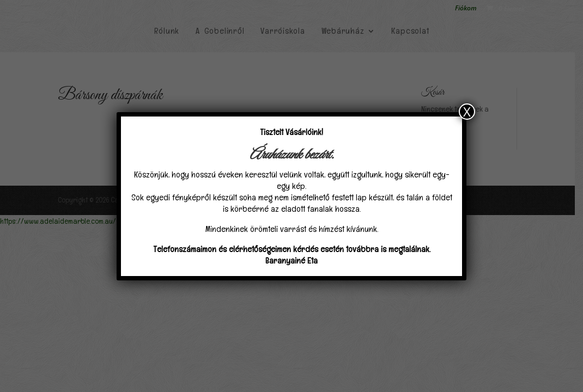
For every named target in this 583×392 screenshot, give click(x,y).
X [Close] (467, 112)
